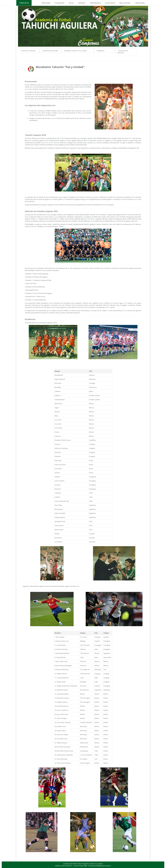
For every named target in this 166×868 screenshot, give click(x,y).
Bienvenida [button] (46, 3)
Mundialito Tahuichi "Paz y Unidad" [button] (76, 51)
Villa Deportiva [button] (95, 3)
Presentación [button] (60, 3)
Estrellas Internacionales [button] (50, 51)
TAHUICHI (24, 3)
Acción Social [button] (110, 3)
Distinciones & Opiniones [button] (123, 52)
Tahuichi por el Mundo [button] (28, 51)
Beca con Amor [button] (125, 3)
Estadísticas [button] (101, 51)
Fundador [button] (82, 3)
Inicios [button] (71, 3)
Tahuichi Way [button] (140, 3)
